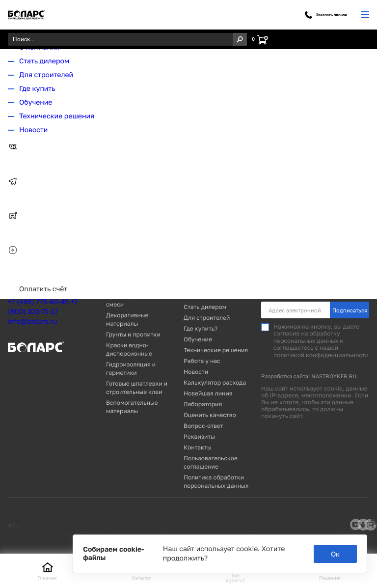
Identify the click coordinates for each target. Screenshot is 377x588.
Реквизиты (199, 436)
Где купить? (201, 328)
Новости (33, 130)
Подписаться (350, 310)
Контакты (198, 447)
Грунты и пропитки (133, 334)
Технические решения (57, 116)
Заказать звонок (326, 15)
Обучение (36, 102)
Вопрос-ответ (203, 426)
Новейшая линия (208, 393)
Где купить (37, 89)
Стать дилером (44, 61)
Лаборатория (203, 404)
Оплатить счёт (43, 289)
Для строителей (46, 75)
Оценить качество (210, 415)
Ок (335, 554)
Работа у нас (202, 361)
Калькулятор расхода (215, 382)
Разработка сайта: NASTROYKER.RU (309, 377)
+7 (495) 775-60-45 (38, 302)
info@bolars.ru (32, 322)
